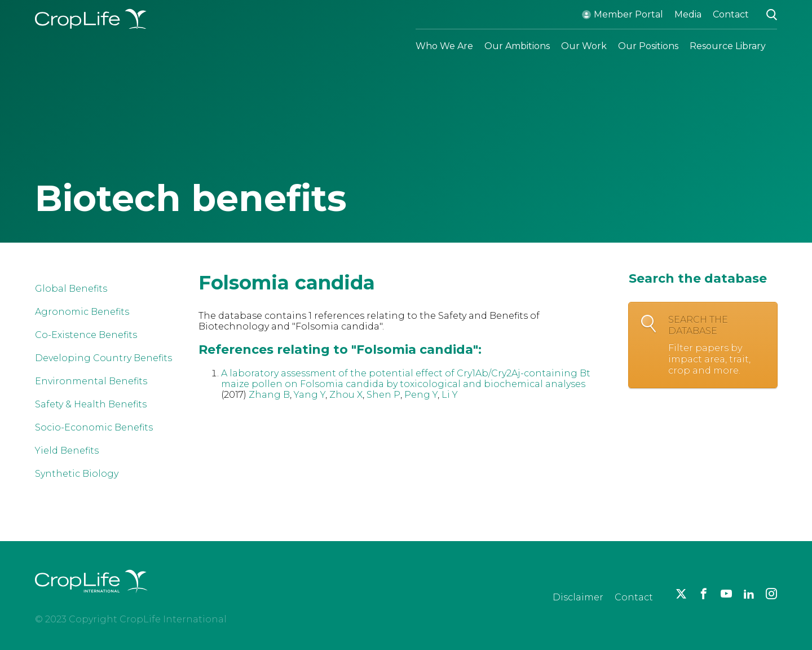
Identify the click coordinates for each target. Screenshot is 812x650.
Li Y (450, 395)
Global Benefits (71, 289)
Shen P (383, 395)
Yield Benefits (67, 451)
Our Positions (648, 46)
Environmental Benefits (91, 381)
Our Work (584, 46)
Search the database (717, 345)
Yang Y (310, 395)
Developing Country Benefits (103, 358)
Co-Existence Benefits (86, 335)
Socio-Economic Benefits (94, 427)
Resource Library (728, 46)
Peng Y (421, 395)
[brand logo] (91, 600)
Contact (731, 14)
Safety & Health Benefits (91, 404)
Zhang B (269, 395)
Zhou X (346, 395)
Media (688, 14)
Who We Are (444, 46)
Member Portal (628, 14)
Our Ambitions (517, 46)
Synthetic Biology (77, 474)
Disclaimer (578, 597)
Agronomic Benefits (82, 312)
